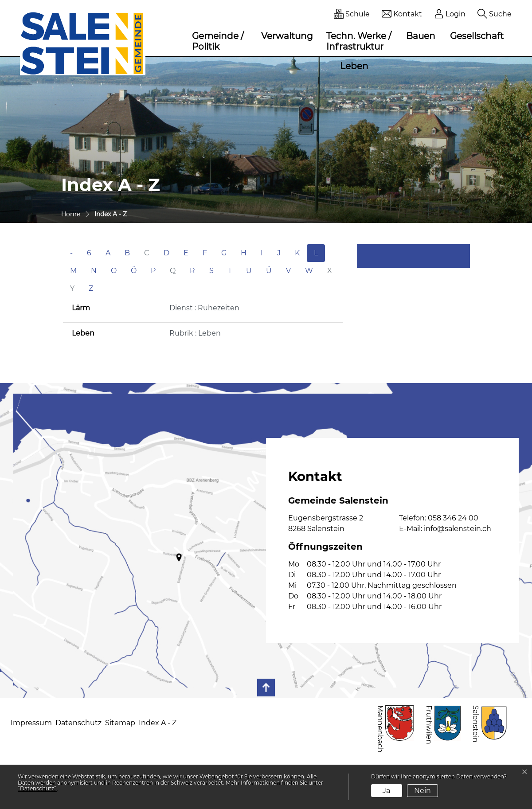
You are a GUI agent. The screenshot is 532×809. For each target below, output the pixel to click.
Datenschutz (78, 723)
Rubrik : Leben (195, 333)
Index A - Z (158, 723)
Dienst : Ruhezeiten (204, 308)
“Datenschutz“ (37, 788)
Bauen (421, 36)
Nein (422, 791)
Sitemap (120, 723)
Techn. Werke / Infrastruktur (359, 41)
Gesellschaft (477, 36)
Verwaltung (287, 36)
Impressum (31, 723)
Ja (386, 791)
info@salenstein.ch (458, 529)
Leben (354, 66)
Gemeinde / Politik (218, 41)
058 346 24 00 (453, 518)
